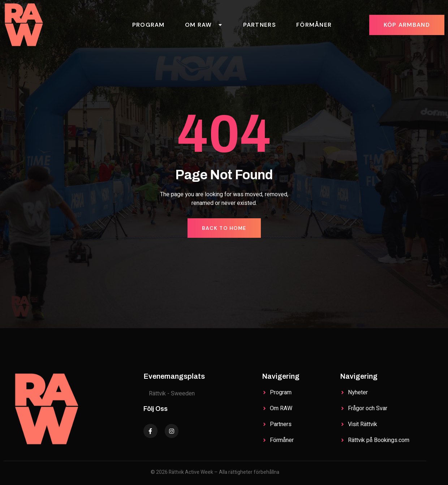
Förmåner (314, 25)
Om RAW (204, 25)
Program (148, 25)
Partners (260, 25)
